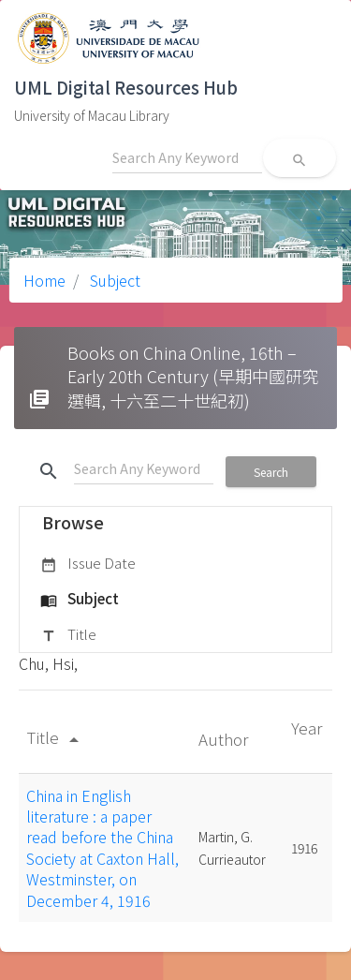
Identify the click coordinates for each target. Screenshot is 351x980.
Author (225, 739)
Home (44, 280)
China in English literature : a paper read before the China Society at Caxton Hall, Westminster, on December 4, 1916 (102, 848)
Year (307, 728)
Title (68, 635)
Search (271, 472)
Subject (113, 280)
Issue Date (88, 564)
